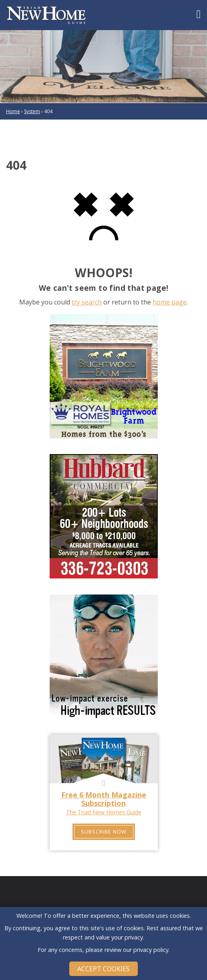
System (32, 111)
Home (13, 111)
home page (170, 302)
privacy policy (151, 950)
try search (87, 302)
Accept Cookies (103, 969)
